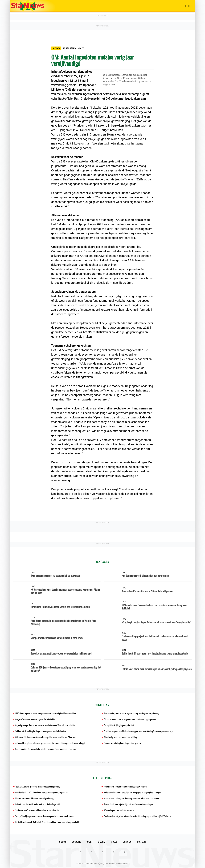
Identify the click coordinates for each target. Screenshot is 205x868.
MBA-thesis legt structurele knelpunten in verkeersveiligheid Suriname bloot (46, 713)
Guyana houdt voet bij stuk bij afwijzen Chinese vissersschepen (129, 804)
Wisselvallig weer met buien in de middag (120, 737)
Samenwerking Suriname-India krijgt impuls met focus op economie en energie (47, 749)
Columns (76, 842)
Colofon (127, 842)
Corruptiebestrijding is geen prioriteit (119, 725)
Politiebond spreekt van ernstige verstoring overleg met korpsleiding (131, 713)
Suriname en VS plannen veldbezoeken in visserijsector (37, 810)
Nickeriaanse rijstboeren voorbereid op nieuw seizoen (125, 786)
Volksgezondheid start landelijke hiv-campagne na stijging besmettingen (132, 792)
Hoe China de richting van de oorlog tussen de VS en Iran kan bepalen (131, 798)
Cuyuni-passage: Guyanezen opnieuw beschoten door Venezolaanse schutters (46, 725)
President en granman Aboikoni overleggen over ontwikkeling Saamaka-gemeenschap (138, 731)
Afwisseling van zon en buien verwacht (119, 810)
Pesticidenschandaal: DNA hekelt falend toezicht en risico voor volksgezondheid (47, 822)
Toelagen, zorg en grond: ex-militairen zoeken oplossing (37, 786)
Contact (141, 842)
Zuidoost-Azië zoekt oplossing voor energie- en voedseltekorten (41, 731)
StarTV (102, 842)
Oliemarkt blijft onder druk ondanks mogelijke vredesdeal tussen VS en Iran (46, 737)
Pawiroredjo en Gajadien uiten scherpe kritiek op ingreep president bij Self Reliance (137, 816)
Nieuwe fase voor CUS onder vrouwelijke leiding (34, 798)
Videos (114, 842)
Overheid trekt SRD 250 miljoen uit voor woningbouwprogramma (41, 792)
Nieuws (63, 842)
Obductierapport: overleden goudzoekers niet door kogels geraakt (130, 719)
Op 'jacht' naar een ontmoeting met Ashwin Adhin (35, 719)
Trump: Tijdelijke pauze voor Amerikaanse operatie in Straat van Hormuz (45, 816)
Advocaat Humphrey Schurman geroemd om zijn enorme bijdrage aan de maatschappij (50, 743)
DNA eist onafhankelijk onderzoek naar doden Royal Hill (37, 804)
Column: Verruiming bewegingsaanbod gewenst (123, 743)
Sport (89, 842)
